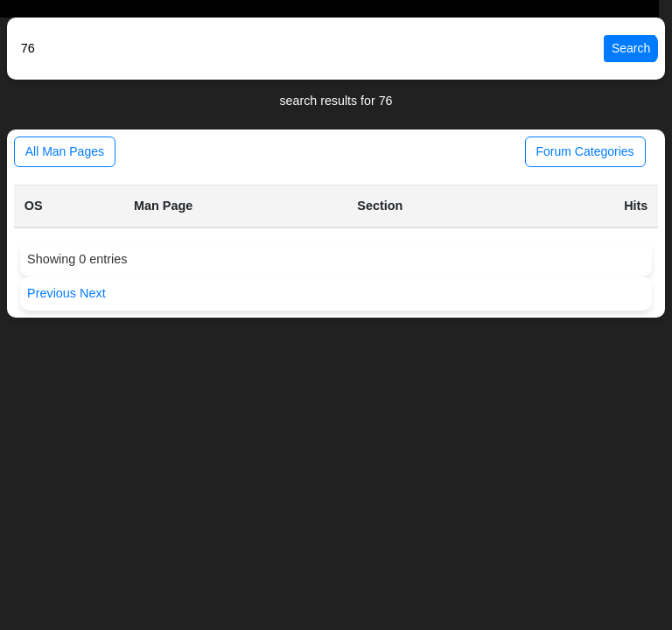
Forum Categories (585, 151)
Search (631, 48)
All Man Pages (65, 151)
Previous (53, 293)
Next (93, 293)
